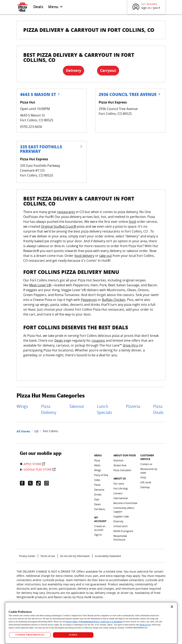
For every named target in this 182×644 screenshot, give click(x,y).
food (132, 222)
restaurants (66, 212)
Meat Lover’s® (40, 285)
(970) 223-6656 (31, 127)
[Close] (172, 607)
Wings (22, 406)
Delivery (74, 71)
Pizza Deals (158, 409)
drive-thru (130, 345)
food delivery (84, 256)
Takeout (77, 406)
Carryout (108, 71)
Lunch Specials (104, 409)
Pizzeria (133, 406)
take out (106, 256)
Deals (38, 7)
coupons (98, 340)
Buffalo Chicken (114, 300)
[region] (91, 623)
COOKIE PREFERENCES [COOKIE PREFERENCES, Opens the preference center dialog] (30, 635)
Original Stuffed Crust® (59, 226)
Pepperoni (89, 300)
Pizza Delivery (49, 409)
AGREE (73, 635)
